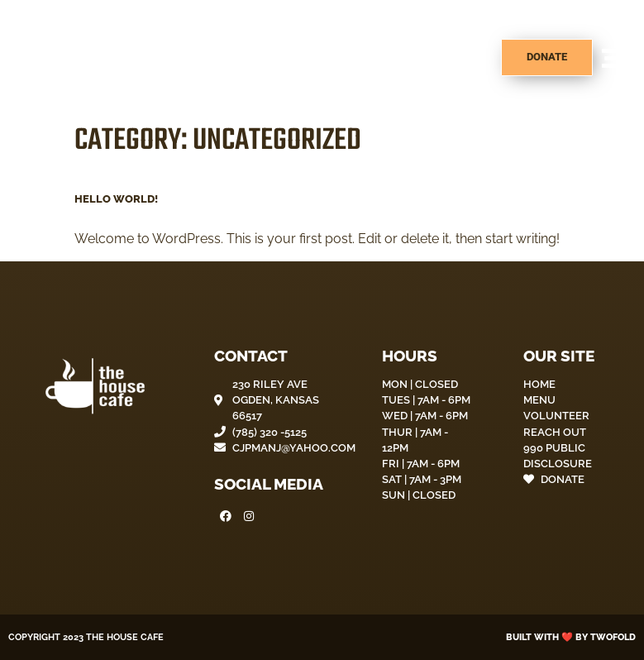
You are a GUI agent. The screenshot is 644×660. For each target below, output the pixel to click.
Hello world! (116, 199)
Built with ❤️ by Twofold (571, 637)
